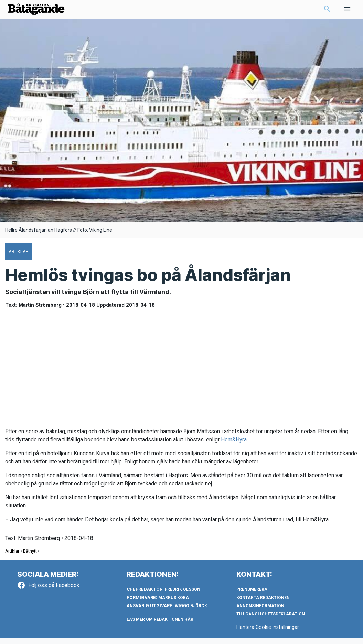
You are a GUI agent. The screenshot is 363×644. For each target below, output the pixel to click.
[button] (327, 12)
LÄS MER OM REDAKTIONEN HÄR (160, 625)
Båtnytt (30, 557)
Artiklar (12, 557)
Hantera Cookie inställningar (268, 633)
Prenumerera (252, 596)
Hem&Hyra (234, 446)
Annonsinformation (260, 612)
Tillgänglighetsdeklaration (271, 620)
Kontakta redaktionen (263, 604)
